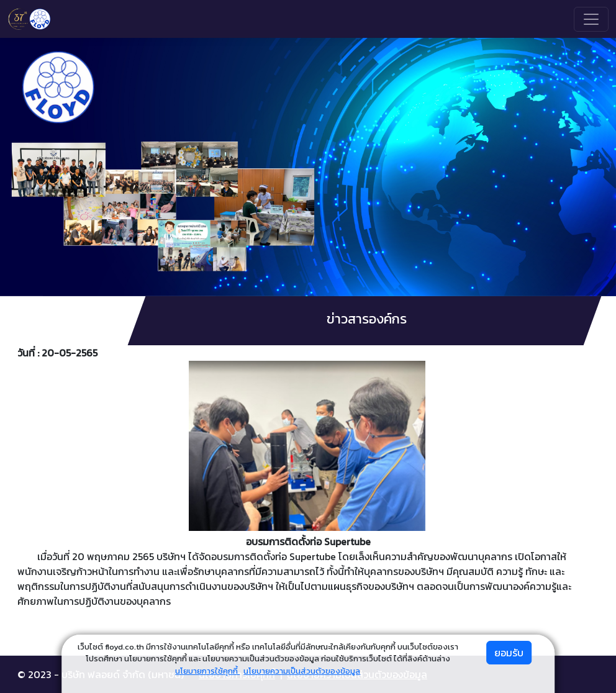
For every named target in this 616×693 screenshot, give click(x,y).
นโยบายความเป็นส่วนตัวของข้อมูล (302, 671)
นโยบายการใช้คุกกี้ (207, 671)
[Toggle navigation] (591, 19)
